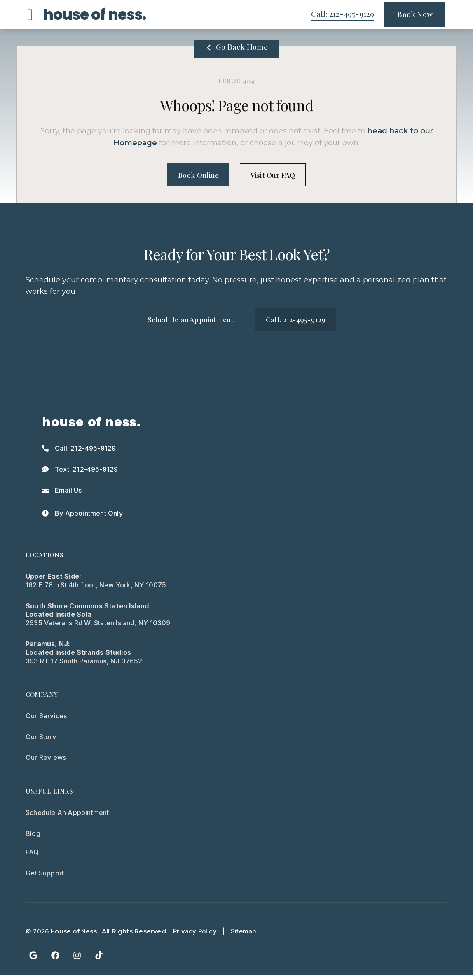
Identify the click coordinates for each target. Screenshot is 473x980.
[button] (30, 15)
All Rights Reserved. (135, 935)
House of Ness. (74, 935)
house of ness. (95, 15)
